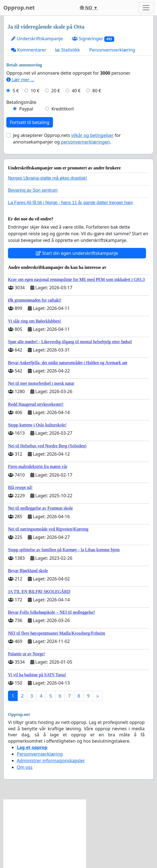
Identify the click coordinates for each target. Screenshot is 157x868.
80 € (97, 91)
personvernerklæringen (86, 142)
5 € (16, 91)
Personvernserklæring (112, 50)
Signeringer (93, 39)
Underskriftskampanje (37, 39)
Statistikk (68, 50)
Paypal (26, 109)
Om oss (25, 767)
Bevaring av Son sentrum (33, 190)
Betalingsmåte (21, 102)
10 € (35, 91)
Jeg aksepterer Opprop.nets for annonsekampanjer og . (67, 139)
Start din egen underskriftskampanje (77, 253)
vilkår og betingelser (92, 135)
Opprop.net (19, 8)
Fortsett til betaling (30, 122)
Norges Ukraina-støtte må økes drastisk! (47, 178)
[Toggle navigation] (146, 8)
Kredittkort (62, 109)
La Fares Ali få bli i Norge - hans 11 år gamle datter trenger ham (70, 203)
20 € (56, 91)
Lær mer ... (20, 80)
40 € (76, 91)
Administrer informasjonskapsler (51, 761)
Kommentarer (29, 50)
